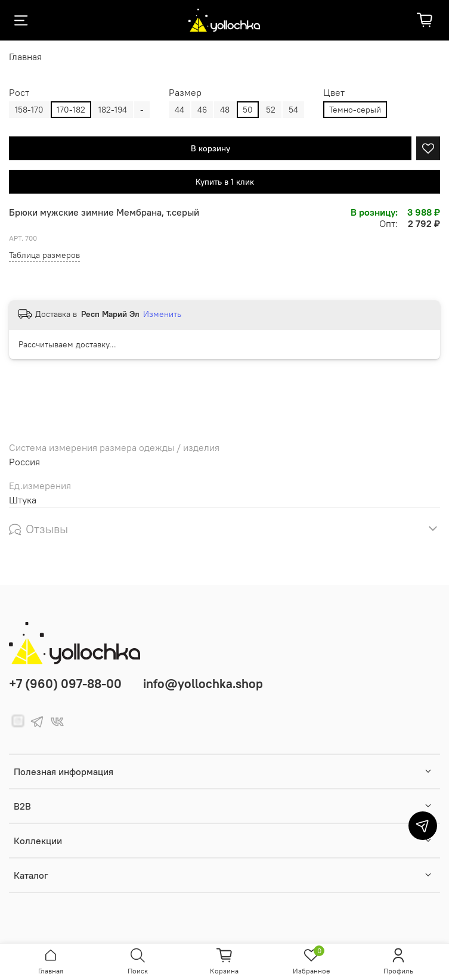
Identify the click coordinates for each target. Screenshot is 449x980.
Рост (19, 93)
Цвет (334, 93)
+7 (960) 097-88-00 (65, 684)
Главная (25, 57)
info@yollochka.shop (203, 684)
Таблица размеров (44, 255)
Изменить (162, 314)
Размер (185, 93)
